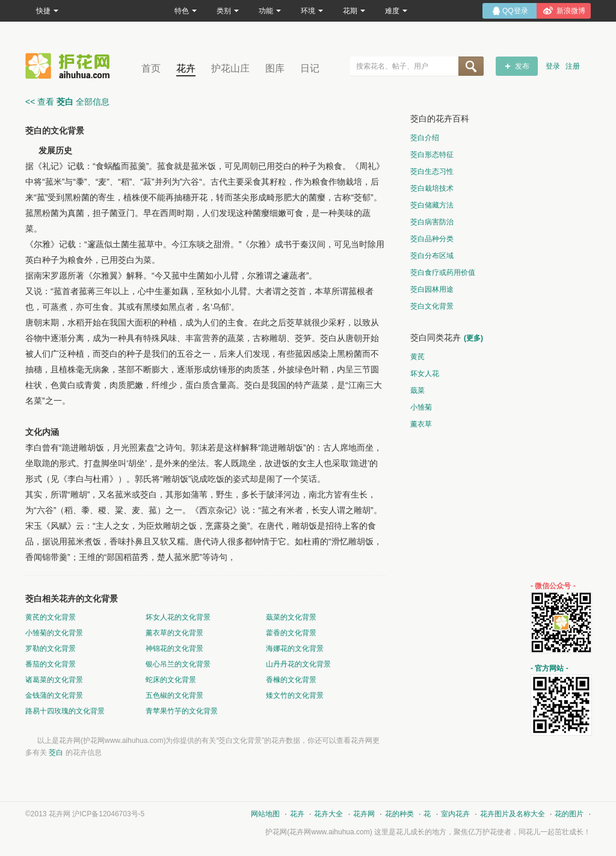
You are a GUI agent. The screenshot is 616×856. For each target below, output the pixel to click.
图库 (275, 68)
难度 (396, 11)
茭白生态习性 (432, 171)
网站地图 (265, 814)
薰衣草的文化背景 (174, 633)
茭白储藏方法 (432, 205)
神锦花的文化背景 (174, 648)
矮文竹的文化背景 (295, 695)
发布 (522, 66)
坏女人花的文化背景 (178, 617)
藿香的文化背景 (291, 633)
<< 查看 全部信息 (67, 102)
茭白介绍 (425, 138)
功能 (270, 11)
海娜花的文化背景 (295, 648)
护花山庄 (230, 68)
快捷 (47, 11)
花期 (354, 11)
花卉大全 (328, 814)
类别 (228, 11)
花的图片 (569, 814)
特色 (186, 11)
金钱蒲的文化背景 (54, 695)
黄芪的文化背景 (51, 617)
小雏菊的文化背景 (54, 633)
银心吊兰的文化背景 (178, 664)
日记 (310, 68)
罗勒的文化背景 (51, 648)
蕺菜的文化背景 (291, 617)
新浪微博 (571, 11)
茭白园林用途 (432, 289)
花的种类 (399, 814)
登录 (553, 66)
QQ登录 (515, 11)
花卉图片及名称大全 (513, 814)
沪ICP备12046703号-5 (108, 814)
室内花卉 (455, 814)
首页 (151, 68)
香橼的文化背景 (291, 680)
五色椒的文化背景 (174, 695)
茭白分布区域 (432, 256)
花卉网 (70, 66)
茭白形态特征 (432, 155)
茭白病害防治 (432, 222)
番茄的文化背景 (51, 664)
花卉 (186, 68)
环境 (312, 11)
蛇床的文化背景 (171, 680)
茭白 (56, 753)
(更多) (473, 338)
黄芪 (417, 357)
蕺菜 (417, 390)
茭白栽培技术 (432, 188)
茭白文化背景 (432, 306)
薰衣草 (421, 424)
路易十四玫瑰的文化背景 (65, 711)
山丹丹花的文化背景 (298, 664)
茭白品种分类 (432, 239)
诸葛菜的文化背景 (54, 680)
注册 (573, 66)
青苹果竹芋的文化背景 (182, 711)
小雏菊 (421, 407)
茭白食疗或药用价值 (443, 273)
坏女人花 (425, 374)
